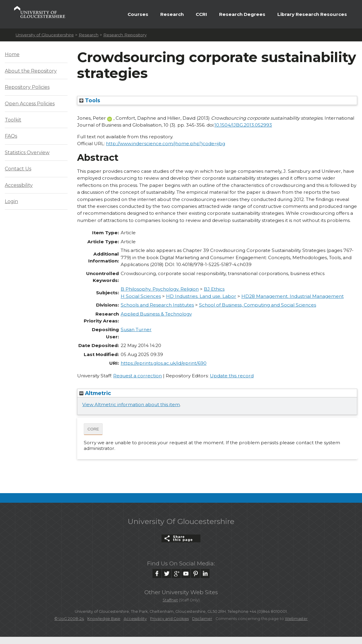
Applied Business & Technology (156, 314)
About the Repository (31, 71)
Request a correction (137, 376)
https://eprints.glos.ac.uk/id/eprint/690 (164, 363)
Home (12, 54)
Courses (138, 14)
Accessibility (19, 185)
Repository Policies (27, 87)
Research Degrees (242, 14)
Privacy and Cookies (169, 619)
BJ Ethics (214, 289)
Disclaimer (202, 619)
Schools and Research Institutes (157, 305)
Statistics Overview (27, 153)
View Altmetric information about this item (131, 404)
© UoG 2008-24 (69, 619)
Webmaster (296, 619)
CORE (93, 429)
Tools (90, 100)
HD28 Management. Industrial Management (293, 296)
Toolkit (13, 120)
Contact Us (18, 169)
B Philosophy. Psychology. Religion (160, 289)
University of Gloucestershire (45, 35)
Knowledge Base (104, 619)
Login (11, 201)
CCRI (201, 14)
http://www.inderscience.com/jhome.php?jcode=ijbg (166, 144)
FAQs (11, 136)
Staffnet (170, 600)
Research (172, 14)
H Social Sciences (141, 296)
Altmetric (95, 393)
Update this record (232, 376)
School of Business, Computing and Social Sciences (258, 305)
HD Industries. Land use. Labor (201, 296)
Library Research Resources (312, 14)
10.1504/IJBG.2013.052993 (243, 125)
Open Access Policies (30, 104)
